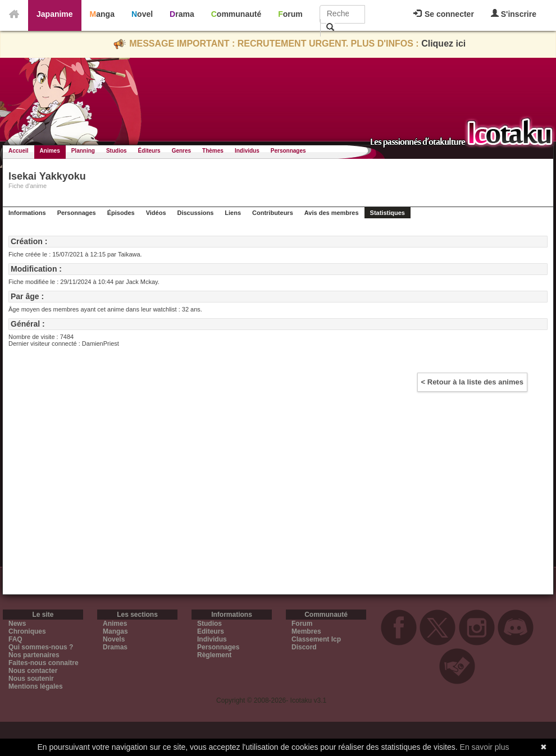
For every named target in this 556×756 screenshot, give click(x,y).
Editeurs (211, 631)
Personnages (288, 151)
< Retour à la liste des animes (472, 382)
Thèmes (213, 151)
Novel (142, 14)
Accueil (19, 151)
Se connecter (444, 14)
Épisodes (121, 213)
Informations (27, 213)
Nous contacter (33, 671)
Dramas (115, 647)
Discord (304, 647)
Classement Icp (316, 639)
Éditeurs (149, 151)
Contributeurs (273, 213)
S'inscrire (514, 14)
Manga (102, 14)
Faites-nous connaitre (44, 663)
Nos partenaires (34, 655)
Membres (306, 631)
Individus (247, 151)
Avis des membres (332, 213)
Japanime (55, 14)
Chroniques (27, 631)
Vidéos (156, 213)
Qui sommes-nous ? (41, 647)
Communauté (236, 14)
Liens (233, 213)
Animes (50, 151)
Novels (114, 639)
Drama (182, 14)
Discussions (196, 213)
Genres (181, 151)
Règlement (214, 655)
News (17, 624)
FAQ (15, 639)
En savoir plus (485, 747)
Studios (117, 151)
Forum (290, 14)
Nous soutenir (31, 679)
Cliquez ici (443, 43)
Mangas (115, 631)
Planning (83, 151)
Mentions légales (36, 686)
